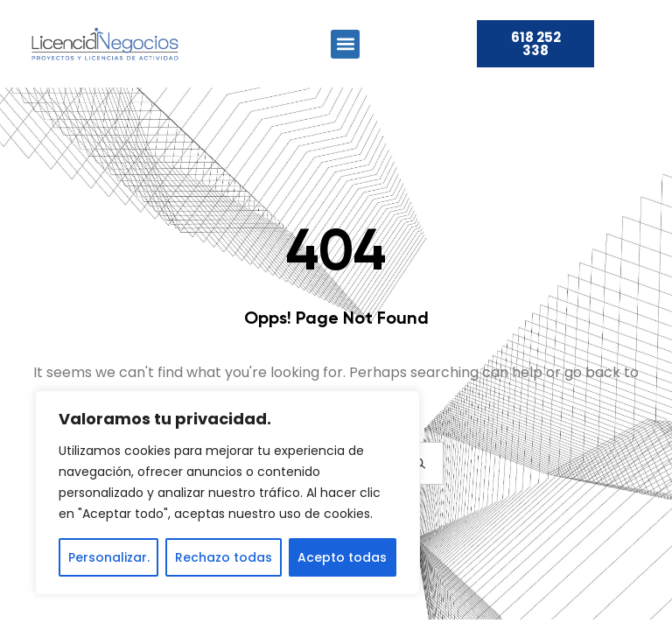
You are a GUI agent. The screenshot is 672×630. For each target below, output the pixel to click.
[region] (227, 493)
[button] (345, 44)
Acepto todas (342, 557)
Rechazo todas (224, 557)
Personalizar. (109, 557)
